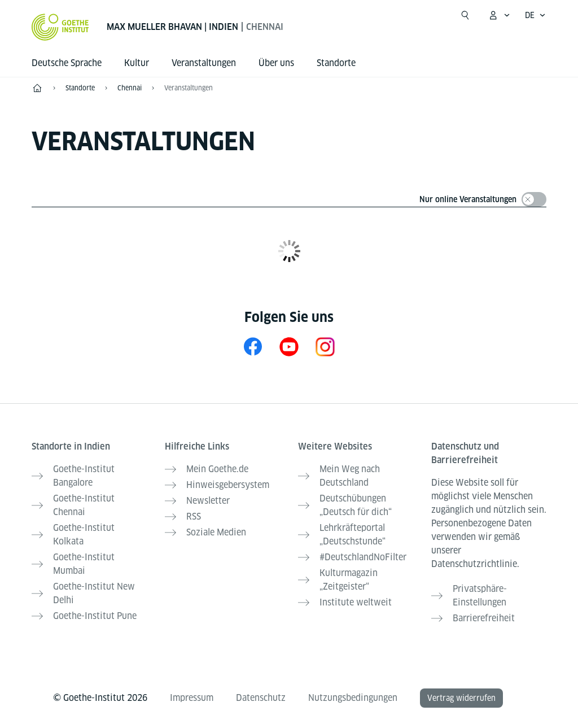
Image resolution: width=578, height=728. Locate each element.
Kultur (137, 63)
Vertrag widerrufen (461, 698)
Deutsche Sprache (67, 63)
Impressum (192, 698)
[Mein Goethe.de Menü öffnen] (499, 15)
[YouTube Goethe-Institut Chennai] (289, 346)
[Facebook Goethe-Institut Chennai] (253, 346)
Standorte (336, 63)
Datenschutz (261, 698)
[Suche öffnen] (465, 15)
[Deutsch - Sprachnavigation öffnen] (535, 15)
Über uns (276, 63)
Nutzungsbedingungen (353, 698)
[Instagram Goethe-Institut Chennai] (325, 346)
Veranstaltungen (189, 88)
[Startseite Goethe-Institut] (60, 27)
